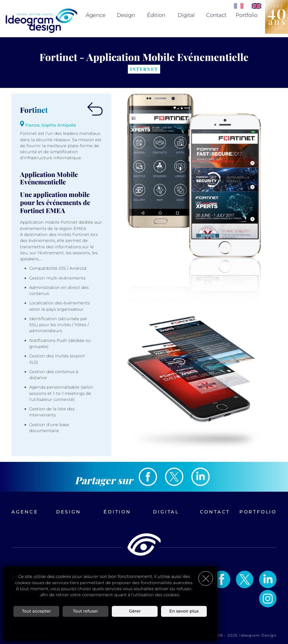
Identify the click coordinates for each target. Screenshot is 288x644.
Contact (216, 15)
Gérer (135, 611)
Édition (156, 15)
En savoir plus (184, 611)
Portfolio (247, 15)
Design (126, 15)
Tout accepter (36, 611)
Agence (96, 15)
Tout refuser (86, 611)
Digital (186, 15)
